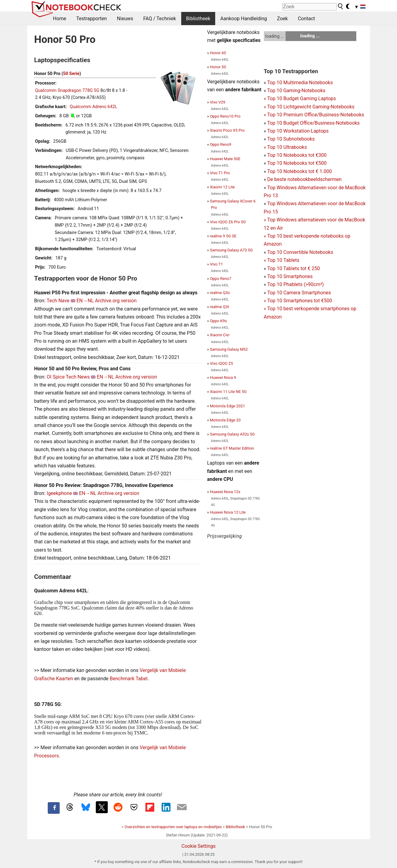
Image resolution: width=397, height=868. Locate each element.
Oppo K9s (218, 321)
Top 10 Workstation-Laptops (298, 131)
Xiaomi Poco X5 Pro (227, 130)
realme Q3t (219, 307)
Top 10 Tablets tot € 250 (294, 268)
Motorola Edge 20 (225, 420)
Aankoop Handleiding (244, 19)
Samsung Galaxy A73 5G (231, 250)
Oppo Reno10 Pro (225, 116)
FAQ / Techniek (160, 19)
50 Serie (71, 74)
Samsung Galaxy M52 (229, 349)
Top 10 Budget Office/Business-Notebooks (313, 123)
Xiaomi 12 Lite (222, 187)
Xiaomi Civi (220, 335)
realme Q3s (220, 293)
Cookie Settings (199, 846)
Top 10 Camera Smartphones (299, 293)
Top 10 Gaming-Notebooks (296, 91)
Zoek (282, 19)
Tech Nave (58, 301)
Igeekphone (60, 493)
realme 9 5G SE (223, 236)
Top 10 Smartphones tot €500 (298, 301)
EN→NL (85, 301)
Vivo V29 (218, 102)
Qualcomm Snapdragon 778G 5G (67, 91)
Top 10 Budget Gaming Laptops (300, 98)
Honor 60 (218, 53)
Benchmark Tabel (129, 679)
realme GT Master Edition (232, 448)
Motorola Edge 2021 (228, 406)
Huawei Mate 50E (225, 159)
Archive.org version (116, 301)
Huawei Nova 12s (225, 492)
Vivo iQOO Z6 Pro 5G (228, 222)
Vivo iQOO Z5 (221, 363)
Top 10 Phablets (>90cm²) (296, 284)
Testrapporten (92, 19)
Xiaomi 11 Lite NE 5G (228, 392)
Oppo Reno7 (221, 279)
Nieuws (125, 19)
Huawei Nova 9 (223, 377)
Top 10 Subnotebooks (291, 139)
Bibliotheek (198, 19)
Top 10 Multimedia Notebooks (300, 83)
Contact (306, 19)
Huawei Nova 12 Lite (228, 512)
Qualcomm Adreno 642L (94, 107)
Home (60, 19)
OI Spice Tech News (68, 377)
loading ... (275, 36)
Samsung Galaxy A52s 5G (232, 434)
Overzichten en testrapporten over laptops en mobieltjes (173, 827)
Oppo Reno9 (221, 144)
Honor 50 (218, 67)
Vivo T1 (216, 264)
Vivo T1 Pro (220, 173)
